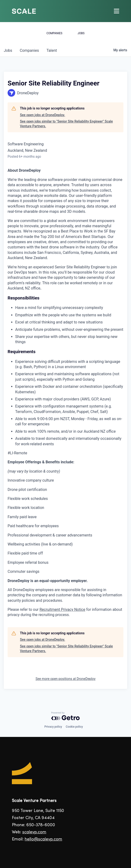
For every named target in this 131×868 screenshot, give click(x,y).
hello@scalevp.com (43, 839)
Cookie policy (74, 727)
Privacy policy (53, 727)
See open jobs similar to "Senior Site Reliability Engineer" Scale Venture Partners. (66, 124)
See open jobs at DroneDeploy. (42, 115)
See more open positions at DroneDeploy (66, 679)
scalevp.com (34, 832)
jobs (8, 50)
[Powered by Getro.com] (65, 716)
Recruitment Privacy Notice (62, 609)
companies (29, 50)
